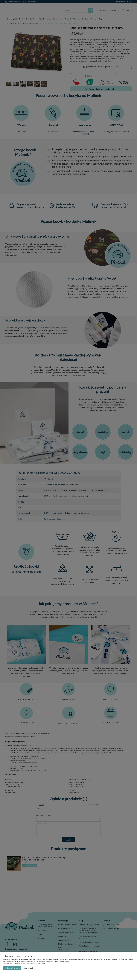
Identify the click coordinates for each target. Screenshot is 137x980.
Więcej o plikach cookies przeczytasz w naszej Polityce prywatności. (25, 964)
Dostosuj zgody (28, 968)
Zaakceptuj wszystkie (12, 968)
